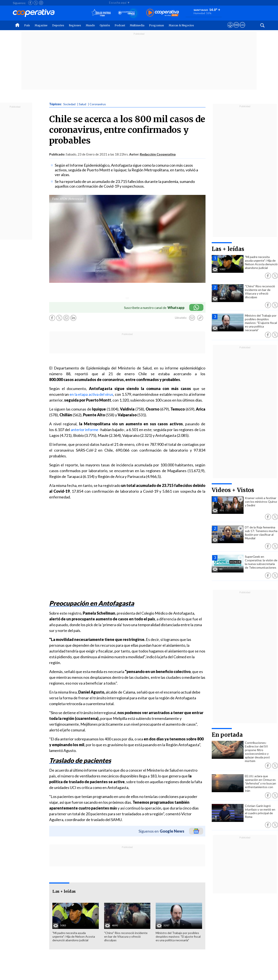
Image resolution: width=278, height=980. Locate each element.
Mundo (90, 25)
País (27, 25)
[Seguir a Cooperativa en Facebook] (30, 3)
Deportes (58, 25)
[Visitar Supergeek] (242, 29)
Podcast (120, 25)
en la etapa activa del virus (91, 394)
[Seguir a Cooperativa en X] (36, 3)
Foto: (56, 199)
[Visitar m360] (236, 29)
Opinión (105, 25)
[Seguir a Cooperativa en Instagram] (41, 3)
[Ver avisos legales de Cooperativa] (230, 29)
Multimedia (137, 25)
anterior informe (85, 430)
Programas (157, 25)
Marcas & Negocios (181, 25)
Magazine (41, 25)
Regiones (75, 25)
